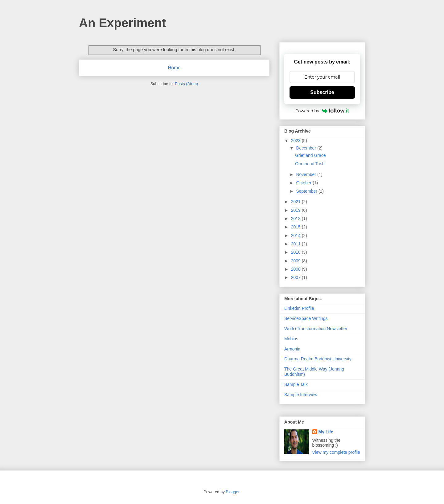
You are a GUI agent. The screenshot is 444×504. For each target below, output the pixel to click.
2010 (296, 252)
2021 (296, 202)
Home (174, 68)
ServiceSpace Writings (306, 318)
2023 (296, 141)
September (307, 191)
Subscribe (322, 92)
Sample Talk (296, 384)
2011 (296, 244)
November (306, 174)
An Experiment (122, 23)
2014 (296, 236)
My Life (326, 432)
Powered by (322, 111)
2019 (296, 210)
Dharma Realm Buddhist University (318, 359)
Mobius (291, 339)
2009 (296, 261)
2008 (296, 269)
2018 (296, 219)
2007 (296, 277)
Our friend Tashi (310, 164)
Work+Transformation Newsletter (316, 329)
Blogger (232, 492)
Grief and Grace (310, 155)
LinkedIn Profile (299, 308)
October (304, 183)
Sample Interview (301, 395)
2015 (296, 227)
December (306, 148)
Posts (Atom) (186, 84)
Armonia (292, 349)
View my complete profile (336, 452)
